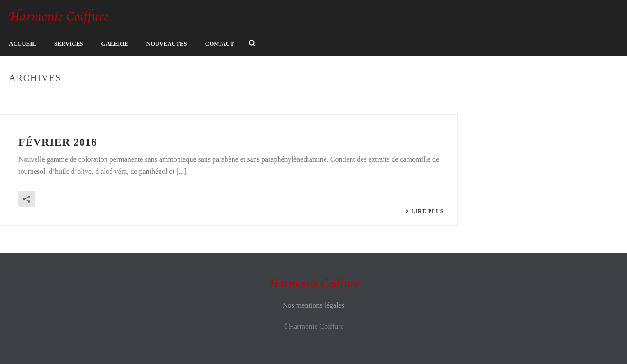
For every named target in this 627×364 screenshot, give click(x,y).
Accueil (23, 43)
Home (601, 97)
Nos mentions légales (313, 305)
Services (69, 43)
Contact (220, 43)
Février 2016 (58, 142)
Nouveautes (167, 43)
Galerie (115, 43)
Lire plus (424, 211)
